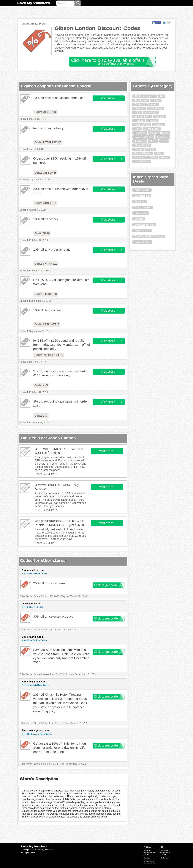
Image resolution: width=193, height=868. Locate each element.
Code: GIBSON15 (45, 173)
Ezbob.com (141, 213)
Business (151, 104)
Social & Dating (143, 153)
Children (139, 108)
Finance (139, 121)
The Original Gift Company (149, 236)
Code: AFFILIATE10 (47, 324)
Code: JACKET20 (46, 294)
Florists (152, 121)
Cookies (147, 858)
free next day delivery (48, 128)
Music (153, 141)
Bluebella (139, 201)
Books (138, 104)
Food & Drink (142, 125)
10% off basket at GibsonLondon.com (60, 98)
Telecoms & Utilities (145, 157)
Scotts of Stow (142, 242)
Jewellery (140, 141)
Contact (147, 854)
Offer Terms (26, 596)
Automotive (141, 100)
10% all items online (47, 310)
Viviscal (139, 219)
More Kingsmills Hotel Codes (35, 685)
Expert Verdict (142, 231)
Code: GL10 (42, 233)
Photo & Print (142, 145)
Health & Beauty (159, 133)
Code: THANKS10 (46, 264)
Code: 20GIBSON (45, 203)
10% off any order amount (51, 249)
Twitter (163, 854)
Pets (164, 141)
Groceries (140, 133)
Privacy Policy (149, 862)
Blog (163, 847)
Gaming (158, 125)
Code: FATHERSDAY (48, 142)
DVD (137, 113)
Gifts (137, 129)
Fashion (159, 117)
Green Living (152, 129)
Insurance (163, 137)
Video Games (142, 162)
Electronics (151, 113)
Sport (159, 153)
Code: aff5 (41, 385)
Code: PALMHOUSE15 (49, 355)
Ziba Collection (142, 207)
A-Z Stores (148, 847)
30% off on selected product (53, 616)
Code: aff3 (41, 416)
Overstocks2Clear (144, 225)
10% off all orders (46, 219)
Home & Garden (143, 137)
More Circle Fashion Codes (34, 574)
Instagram (165, 858)
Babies (156, 100)
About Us (147, 851)
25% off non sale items (49, 583)
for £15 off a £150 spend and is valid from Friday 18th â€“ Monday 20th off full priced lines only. (62, 345)
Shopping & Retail (144, 149)
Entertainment (142, 117)
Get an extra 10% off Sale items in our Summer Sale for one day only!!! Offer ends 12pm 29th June (60, 748)
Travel (164, 157)
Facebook (165, 851)
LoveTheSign (142, 196)
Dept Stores (155, 108)
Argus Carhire (142, 190)
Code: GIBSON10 (45, 112)
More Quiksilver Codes (32, 607)
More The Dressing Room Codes (37, 734)
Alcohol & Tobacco (144, 96)
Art (161, 96)
